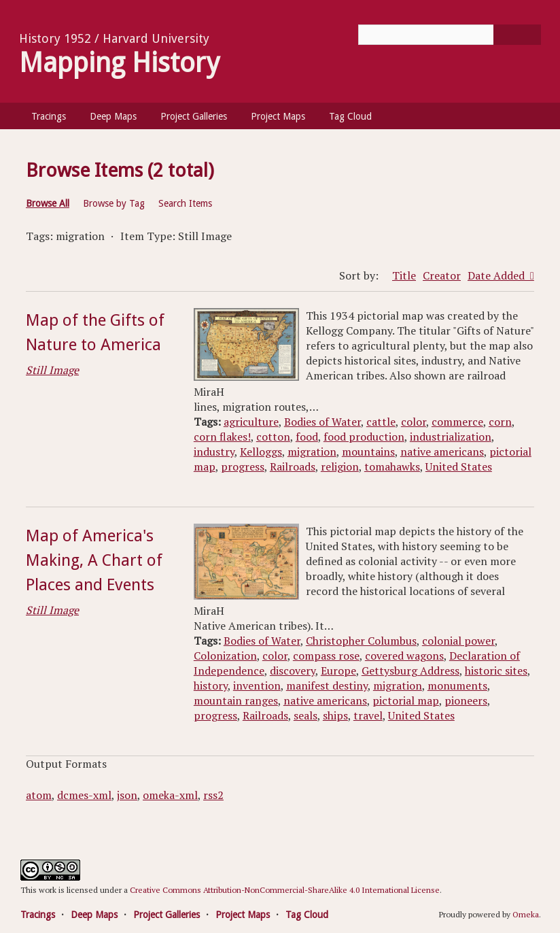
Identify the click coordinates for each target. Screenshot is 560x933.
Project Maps (278, 116)
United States (459, 466)
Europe (338, 671)
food (307, 437)
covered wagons (404, 656)
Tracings (49, 116)
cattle (381, 422)
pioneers (466, 700)
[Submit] (517, 35)
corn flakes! (222, 437)
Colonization (225, 656)
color (414, 422)
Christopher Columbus (361, 641)
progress (243, 466)
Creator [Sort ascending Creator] (442, 275)
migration (312, 452)
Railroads (293, 466)
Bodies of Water (322, 422)
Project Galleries (194, 116)
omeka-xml (170, 795)
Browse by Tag (114, 203)
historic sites (496, 671)
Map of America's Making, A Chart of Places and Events (94, 560)
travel (368, 715)
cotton (273, 437)
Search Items (185, 203)
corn (500, 422)
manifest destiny (327, 685)
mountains (368, 452)
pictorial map (406, 700)
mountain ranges (236, 700)
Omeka (526, 914)
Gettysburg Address (410, 671)
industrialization (451, 437)
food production (364, 437)
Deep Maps (113, 116)
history (211, 685)
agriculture (251, 422)
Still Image (52, 370)
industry (214, 452)
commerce (457, 422)
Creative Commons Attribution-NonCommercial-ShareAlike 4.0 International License (285, 890)
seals (305, 715)
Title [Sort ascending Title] (404, 275)
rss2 (213, 795)
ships (335, 715)
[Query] (450, 35)
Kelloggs (261, 452)
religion (340, 466)
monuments (457, 685)
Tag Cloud (350, 116)
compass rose (326, 656)
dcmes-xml (84, 795)
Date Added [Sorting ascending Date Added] (497, 275)
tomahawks (392, 466)
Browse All (48, 203)
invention (257, 685)
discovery (293, 671)
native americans (442, 452)
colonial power (458, 641)
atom (39, 795)
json (127, 795)
